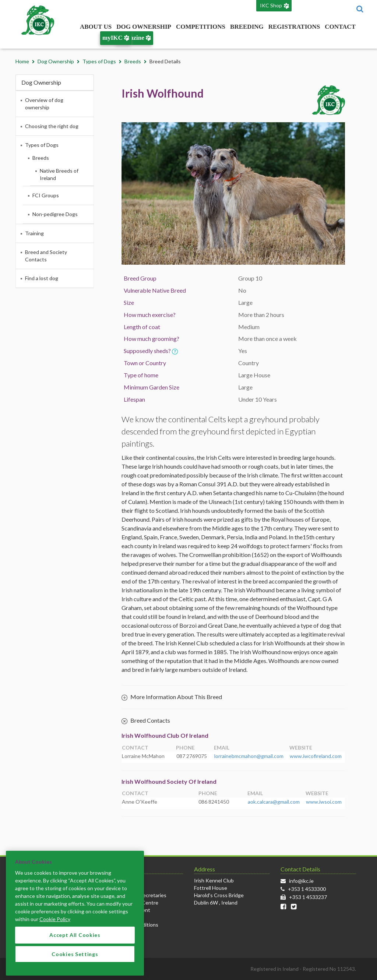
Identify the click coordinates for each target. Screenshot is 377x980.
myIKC (116, 38)
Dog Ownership (144, 27)
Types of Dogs (99, 61)
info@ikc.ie (301, 881)
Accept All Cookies (75, 944)
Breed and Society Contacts (46, 256)
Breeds (133, 61)
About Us (96, 27)
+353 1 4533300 (307, 889)
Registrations (294, 27)
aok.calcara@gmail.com (274, 802)
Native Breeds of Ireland (59, 174)
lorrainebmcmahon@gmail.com (249, 756)
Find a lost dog (42, 278)
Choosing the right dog (52, 126)
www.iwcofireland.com (316, 756)
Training (34, 233)
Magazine (135, 38)
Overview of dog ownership (44, 104)
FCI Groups (46, 195)
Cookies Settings (75, 963)
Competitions (201, 27)
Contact (340, 27)
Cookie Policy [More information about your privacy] (55, 928)
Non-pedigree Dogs (55, 214)
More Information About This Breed (172, 697)
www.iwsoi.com (324, 802)
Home (22, 61)
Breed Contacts (146, 721)
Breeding (247, 27)
